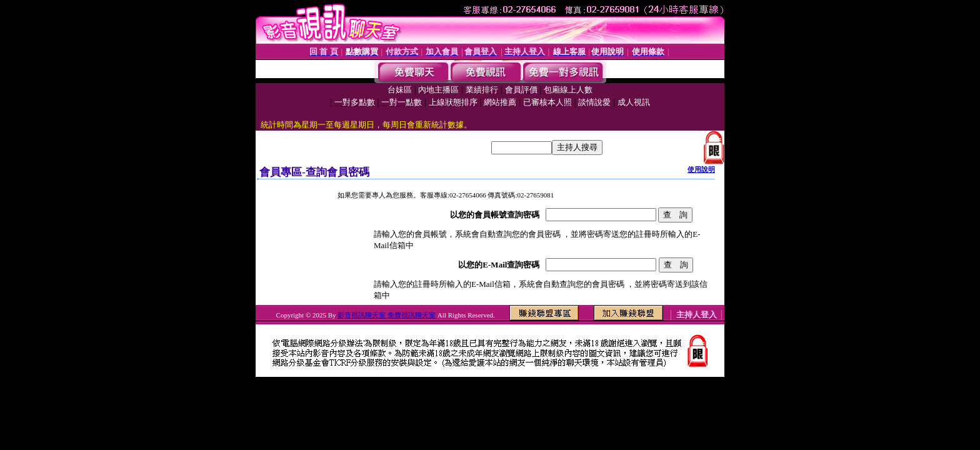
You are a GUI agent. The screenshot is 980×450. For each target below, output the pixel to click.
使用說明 (701, 169)
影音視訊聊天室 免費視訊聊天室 (387, 315)
